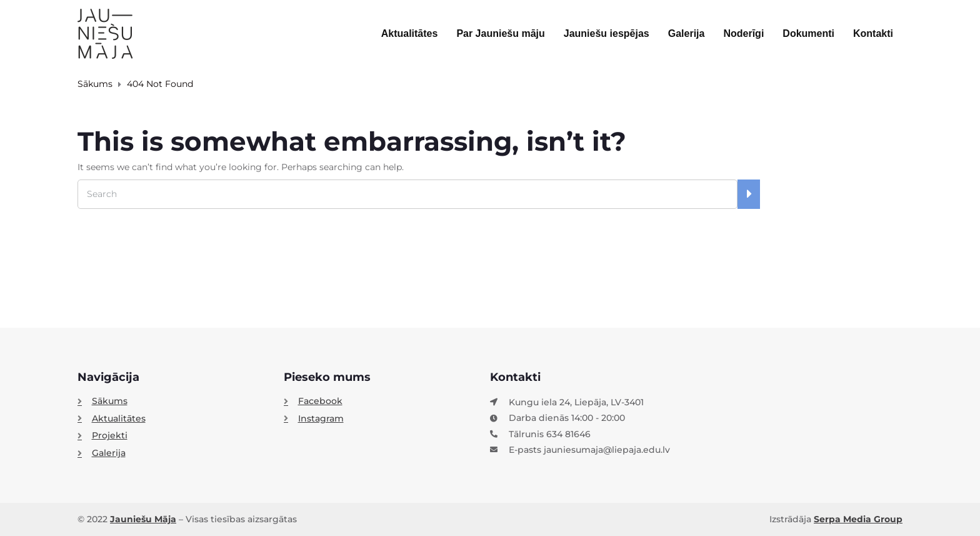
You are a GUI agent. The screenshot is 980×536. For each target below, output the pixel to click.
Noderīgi (743, 33)
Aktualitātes (410, 33)
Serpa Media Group (858, 519)
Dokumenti (808, 33)
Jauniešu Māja (143, 519)
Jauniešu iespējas (607, 33)
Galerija (687, 33)
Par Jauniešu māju (500, 33)
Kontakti (873, 33)
